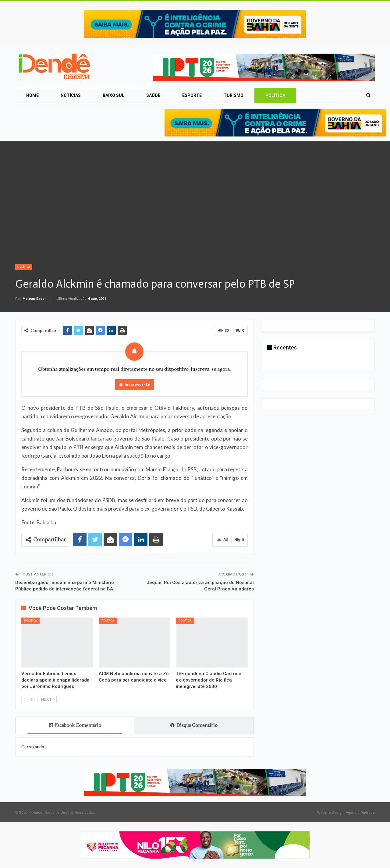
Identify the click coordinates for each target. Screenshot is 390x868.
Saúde (153, 95)
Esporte (192, 95)
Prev (30, 699)
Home (32, 95)
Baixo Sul (113, 95)
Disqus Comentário (194, 725)
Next (48, 699)
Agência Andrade (360, 813)
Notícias (71, 95)
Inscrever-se (137, 385)
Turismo (234, 95)
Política (275, 95)
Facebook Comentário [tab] (75, 725)
